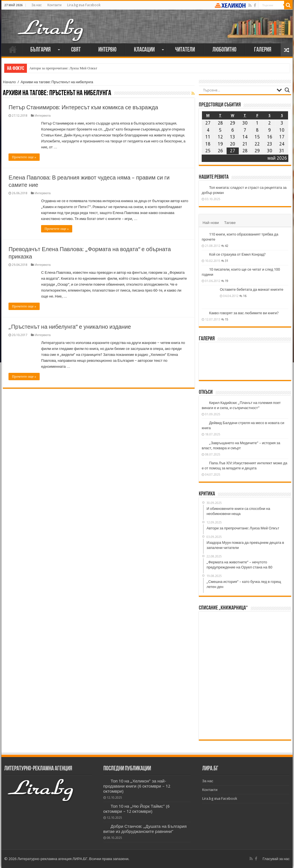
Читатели (185, 50)
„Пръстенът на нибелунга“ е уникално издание (70, 327)
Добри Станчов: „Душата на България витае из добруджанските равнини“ (145, 829)
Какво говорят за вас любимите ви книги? (244, 313)
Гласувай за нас (276, 859)
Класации (144, 50)
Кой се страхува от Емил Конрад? (237, 254)
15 (227, 319)
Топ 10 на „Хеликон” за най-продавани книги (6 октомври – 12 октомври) (137, 786)
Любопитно (224, 50)
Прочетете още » (24, 157)
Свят (76, 50)
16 (245, 296)
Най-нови (211, 223)
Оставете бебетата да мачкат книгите (252, 289)
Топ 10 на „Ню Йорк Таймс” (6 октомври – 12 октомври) (137, 809)
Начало (13, 49)
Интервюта (42, 116)
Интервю (107, 50)
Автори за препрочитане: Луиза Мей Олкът (63, 68)
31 (227, 261)
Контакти (54, 5)
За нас (37, 5)
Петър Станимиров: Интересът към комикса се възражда (83, 107)
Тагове (230, 223)
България (41, 50)
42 (227, 246)
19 (227, 281)
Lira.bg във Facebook (84, 5)
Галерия (263, 50)
